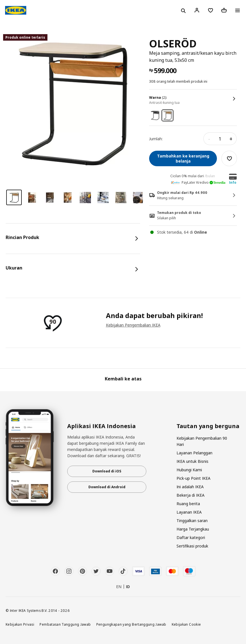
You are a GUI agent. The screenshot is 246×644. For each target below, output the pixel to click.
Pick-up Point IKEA (193, 478)
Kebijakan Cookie (186, 624)
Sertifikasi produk (192, 546)
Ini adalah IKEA (190, 487)
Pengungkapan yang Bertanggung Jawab (131, 624)
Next (137, 200)
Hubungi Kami (189, 470)
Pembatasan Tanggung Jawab (65, 624)
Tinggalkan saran (192, 521)
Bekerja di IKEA (191, 495)
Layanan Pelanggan (194, 453)
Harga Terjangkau (193, 529)
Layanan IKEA (189, 512)
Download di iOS (107, 471)
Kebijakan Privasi (20, 624)
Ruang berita (188, 504)
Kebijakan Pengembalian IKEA (133, 325)
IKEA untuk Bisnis (192, 461)
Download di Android (107, 487)
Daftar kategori (191, 537)
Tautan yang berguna (208, 426)
